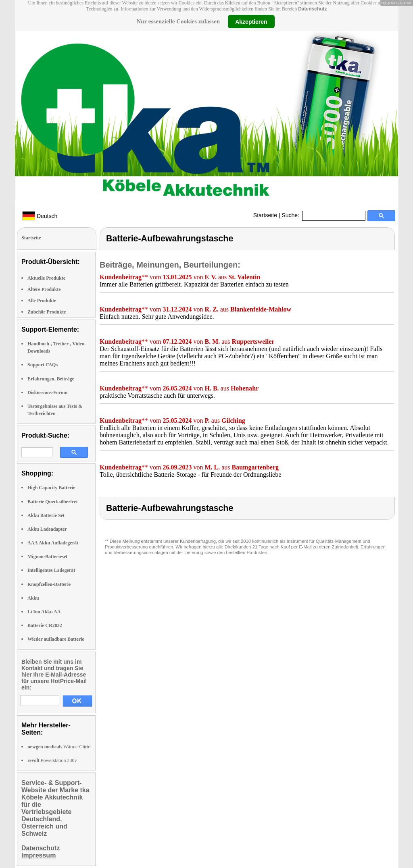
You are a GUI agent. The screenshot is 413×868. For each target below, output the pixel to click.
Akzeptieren (251, 21)
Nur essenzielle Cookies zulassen (178, 21)
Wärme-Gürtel (59, 747)
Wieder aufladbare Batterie (56, 639)
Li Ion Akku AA (44, 612)
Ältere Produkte (44, 289)
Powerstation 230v (52, 760)
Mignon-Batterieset (47, 557)
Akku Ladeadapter (47, 529)
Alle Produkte (42, 301)
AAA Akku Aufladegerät (53, 543)
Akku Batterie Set (46, 515)
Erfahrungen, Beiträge (51, 379)
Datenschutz (312, 9)
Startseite (265, 215)
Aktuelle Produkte (46, 278)
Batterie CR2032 (45, 625)
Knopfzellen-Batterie (49, 584)
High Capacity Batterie (51, 488)
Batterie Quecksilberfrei (52, 502)
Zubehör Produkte (47, 312)
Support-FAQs (43, 365)
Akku (33, 598)
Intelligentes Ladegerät (51, 570)
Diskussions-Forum (47, 392)
